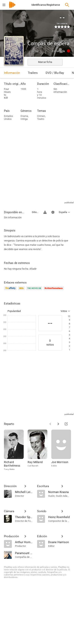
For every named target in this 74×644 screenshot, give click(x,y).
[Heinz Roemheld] (59, 517)
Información (12, 73)
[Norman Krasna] (59, 492)
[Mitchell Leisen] (24, 492)
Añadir (33, 269)
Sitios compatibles (35, 212)
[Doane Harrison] (59, 542)
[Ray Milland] (39, 450)
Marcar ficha (45, 62)
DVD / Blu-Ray (55, 73)
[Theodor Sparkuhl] (24, 517)
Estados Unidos (8, 117)
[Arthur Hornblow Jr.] (24, 542)
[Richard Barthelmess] (16, 450)
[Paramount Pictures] (24, 553)
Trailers (33, 73)
